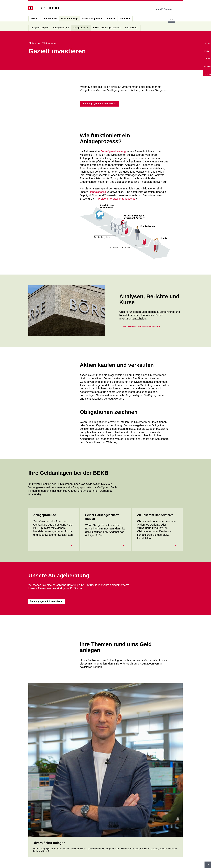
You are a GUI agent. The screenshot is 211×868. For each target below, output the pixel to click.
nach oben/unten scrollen (208, 865)
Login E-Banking (165, 9)
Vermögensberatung (113, 151)
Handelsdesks (97, 192)
